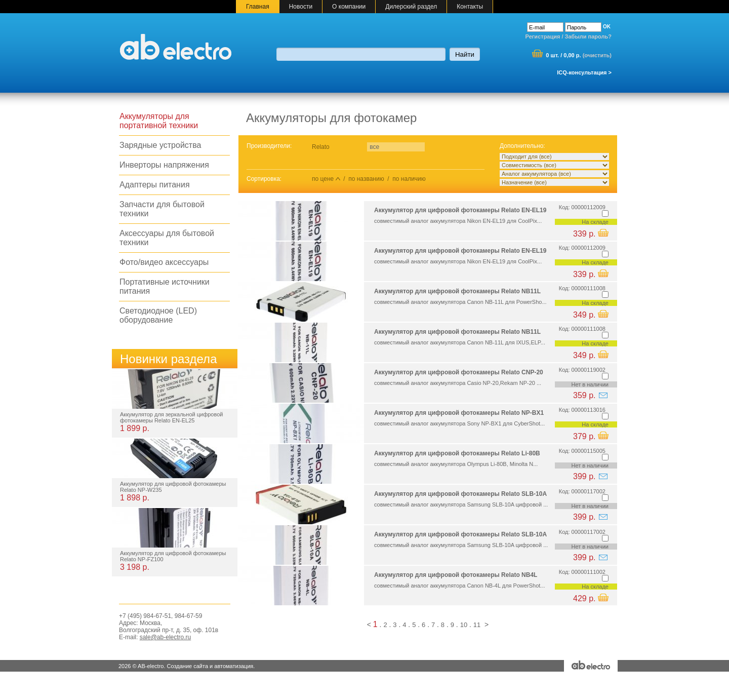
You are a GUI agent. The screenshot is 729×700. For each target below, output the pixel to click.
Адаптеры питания (155, 185)
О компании (349, 7)
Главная (258, 7)
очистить (597, 55)
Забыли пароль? (588, 36)
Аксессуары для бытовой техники (167, 238)
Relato (321, 147)
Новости (301, 7)
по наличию (409, 179)
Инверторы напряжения (164, 165)
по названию (366, 179)
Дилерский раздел (411, 7)
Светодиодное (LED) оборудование (158, 315)
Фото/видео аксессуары (164, 262)
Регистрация (543, 36)
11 (477, 625)
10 (464, 625)
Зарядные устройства (160, 145)
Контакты (470, 7)
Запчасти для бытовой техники (162, 209)
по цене (323, 179)
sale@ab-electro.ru (166, 637)
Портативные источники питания (165, 286)
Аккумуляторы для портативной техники (159, 121)
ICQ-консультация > (584, 72)
